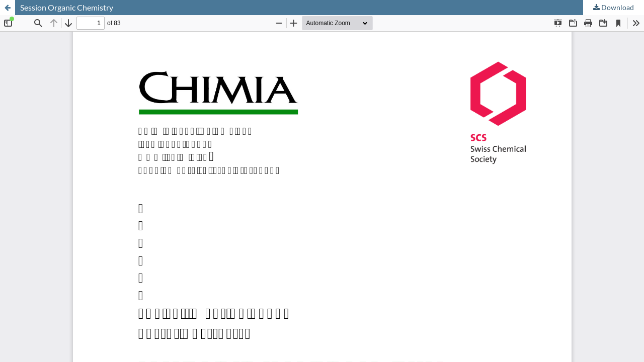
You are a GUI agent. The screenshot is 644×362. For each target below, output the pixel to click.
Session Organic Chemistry (67, 7)
